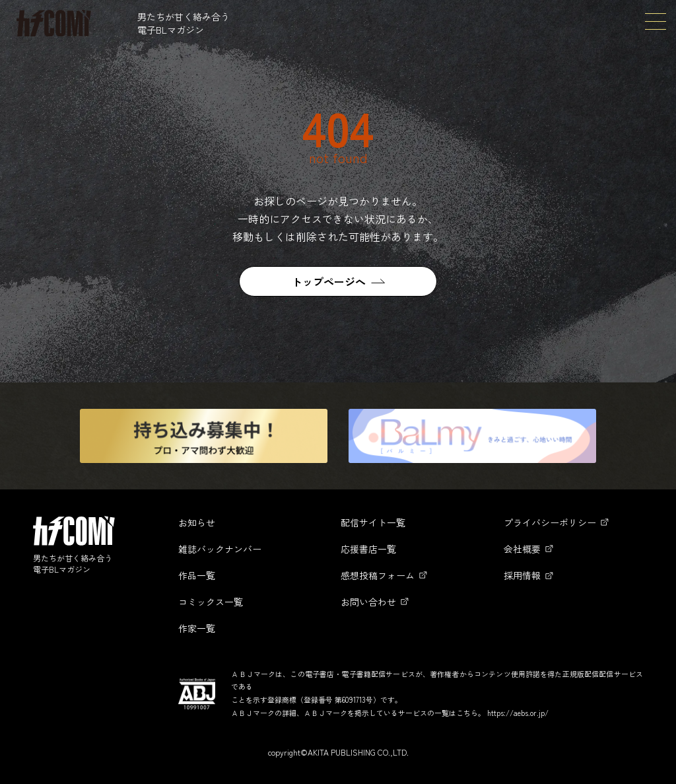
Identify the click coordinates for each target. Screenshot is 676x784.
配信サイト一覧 (373, 522)
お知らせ (197, 522)
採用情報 (522, 575)
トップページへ (329, 281)
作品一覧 (197, 575)
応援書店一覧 (368, 549)
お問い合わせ (368, 602)
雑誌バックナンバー (220, 549)
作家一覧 (197, 628)
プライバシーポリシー (550, 522)
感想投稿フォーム (378, 575)
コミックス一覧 (211, 602)
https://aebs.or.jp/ (518, 713)
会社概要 (522, 549)
